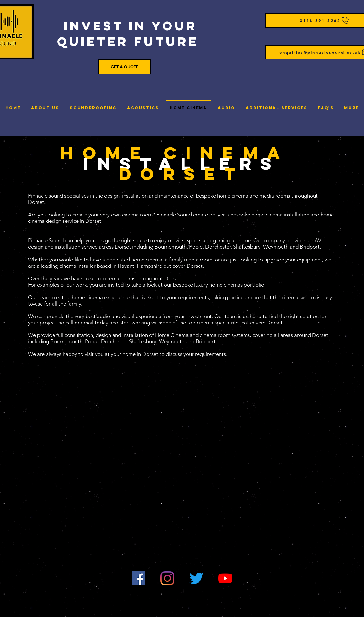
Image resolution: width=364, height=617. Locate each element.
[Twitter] (196, 578)
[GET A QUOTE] (125, 67)
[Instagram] (167, 578)
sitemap (314, 602)
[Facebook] (138, 578)
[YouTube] (225, 578)
